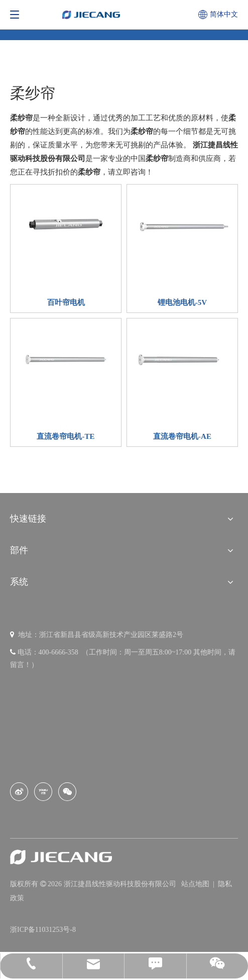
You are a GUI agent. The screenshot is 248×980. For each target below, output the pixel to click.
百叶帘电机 (66, 302)
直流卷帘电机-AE (182, 436)
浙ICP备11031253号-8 (43, 930)
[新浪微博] (19, 792)
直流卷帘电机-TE (66, 436)
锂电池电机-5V (182, 302)
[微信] (67, 792)
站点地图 (196, 884)
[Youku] (43, 792)
